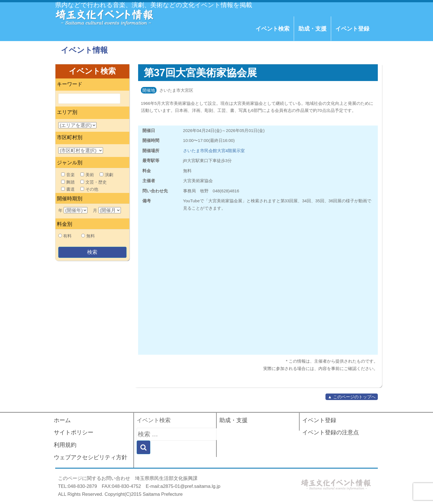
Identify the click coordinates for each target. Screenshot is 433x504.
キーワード (70, 84)
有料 (67, 236)
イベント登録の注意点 (331, 432)
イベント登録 (352, 29)
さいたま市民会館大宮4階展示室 (214, 151)
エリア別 (67, 112)
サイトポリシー (74, 432)
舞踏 (68, 182)
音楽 (68, 175)
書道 (68, 189)
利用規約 (65, 445)
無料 (91, 236)
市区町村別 (70, 137)
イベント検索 (273, 29)
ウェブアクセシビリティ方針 (91, 457)
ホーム (62, 420)
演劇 (106, 175)
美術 (87, 175)
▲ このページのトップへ (352, 397)
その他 (89, 189)
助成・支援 (312, 29)
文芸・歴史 (94, 182)
